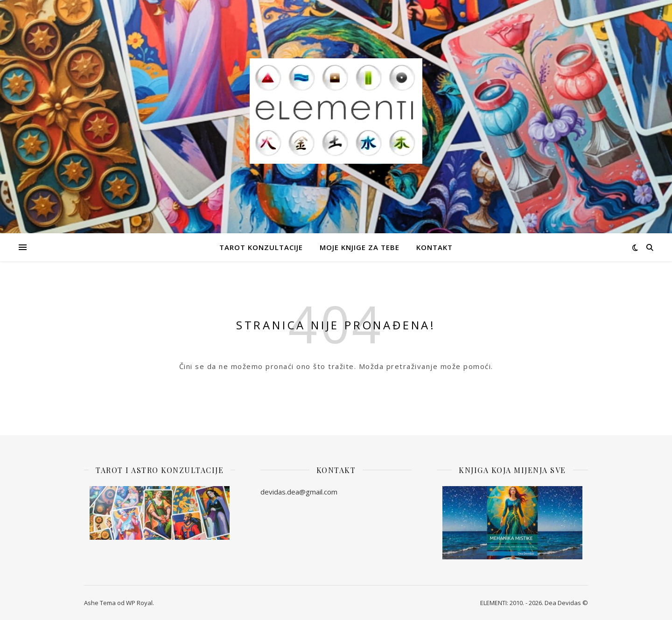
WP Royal (139, 603)
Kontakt (434, 247)
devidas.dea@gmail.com (299, 492)
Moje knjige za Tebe (360, 247)
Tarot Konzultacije (261, 247)
